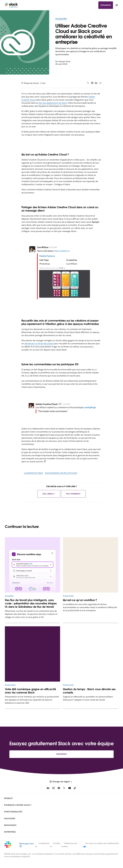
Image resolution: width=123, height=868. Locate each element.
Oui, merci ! (49, 494)
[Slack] (11, 5)
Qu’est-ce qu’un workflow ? (80, 600)
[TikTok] (75, 788)
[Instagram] (53, 788)
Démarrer (106, 5)
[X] (64, 788)
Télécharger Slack (26, 845)
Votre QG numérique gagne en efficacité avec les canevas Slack (30, 691)
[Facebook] (59, 788)
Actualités (61, 19)
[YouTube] (70, 788)
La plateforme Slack (33, 473)
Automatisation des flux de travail (61, 473)
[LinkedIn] (48, 788)
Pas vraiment (73, 494)
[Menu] (117, 5)
